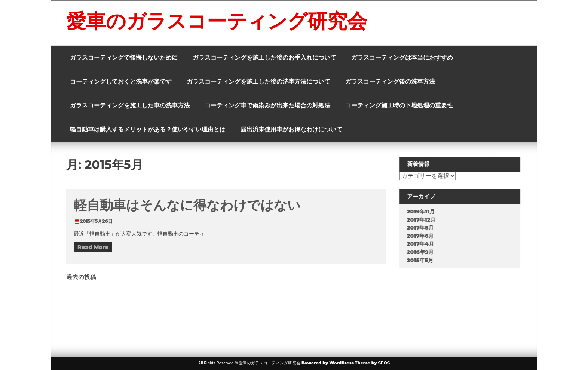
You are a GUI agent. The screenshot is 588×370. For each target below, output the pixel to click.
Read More (93, 247)
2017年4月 (426, 244)
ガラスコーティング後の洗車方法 (390, 81)
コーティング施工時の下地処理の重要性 (399, 105)
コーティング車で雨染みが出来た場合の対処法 (267, 105)
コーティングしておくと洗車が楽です (121, 81)
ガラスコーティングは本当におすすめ (402, 57)
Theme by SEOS (372, 363)
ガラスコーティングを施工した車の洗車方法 (130, 105)
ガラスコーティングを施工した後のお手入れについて (264, 57)
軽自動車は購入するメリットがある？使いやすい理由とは (148, 129)
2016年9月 (426, 252)
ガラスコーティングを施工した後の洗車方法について (258, 81)
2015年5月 (425, 260)
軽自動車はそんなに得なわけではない (187, 205)
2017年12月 (427, 220)
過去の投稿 (81, 277)
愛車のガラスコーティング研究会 (217, 21)
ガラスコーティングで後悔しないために (124, 57)
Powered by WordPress (328, 363)
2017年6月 (425, 236)
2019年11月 (426, 212)
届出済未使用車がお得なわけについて (291, 129)
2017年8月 (426, 228)
